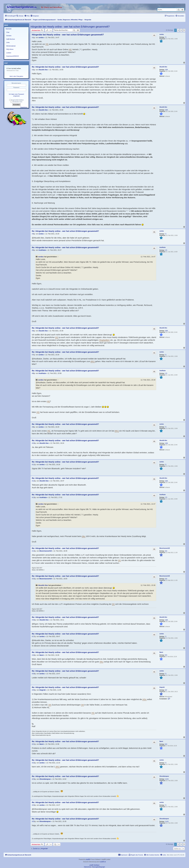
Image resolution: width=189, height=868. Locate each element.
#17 (33, 636)
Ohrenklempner (164, 776)
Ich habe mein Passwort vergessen (16, 95)
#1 (33, 38)
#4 (33, 234)
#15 (33, 579)
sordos (162, 34)
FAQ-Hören (10, 49)
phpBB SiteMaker (94, 865)
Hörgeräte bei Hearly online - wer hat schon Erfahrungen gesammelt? (70, 27)
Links (8, 42)
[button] (184, 30)
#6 (33, 331)
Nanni (161, 652)
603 (166, 655)
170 (166, 250)
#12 (33, 481)
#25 (33, 821)
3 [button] (181, 30)
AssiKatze (163, 247)
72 (166, 37)
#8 (33, 373)
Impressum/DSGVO (13, 56)
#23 (33, 779)
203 (166, 551)
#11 (33, 465)
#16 (33, 620)
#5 (33, 250)
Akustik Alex (163, 67)
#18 (33, 655)
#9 (33, 427)
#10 (33, 443)
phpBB (88, 859)
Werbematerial (11, 46)
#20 (33, 690)
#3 (33, 110)
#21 (33, 744)
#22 (33, 763)
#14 (33, 551)
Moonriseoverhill (165, 548)
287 (166, 690)
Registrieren (24, 107)
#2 (33, 70)
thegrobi (162, 687)
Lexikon (9, 53)
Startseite (8, 29)
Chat (8, 32)
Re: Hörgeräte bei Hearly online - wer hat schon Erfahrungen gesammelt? (65, 67)
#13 (33, 497)
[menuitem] (20, 16)
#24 (33, 805)
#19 (33, 674)
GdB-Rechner (11, 39)
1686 (166, 70)
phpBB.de (103, 862)
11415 (167, 779)
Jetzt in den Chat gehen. (16, 76)
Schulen (9, 36)
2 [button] (178, 30)
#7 (33, 355)
